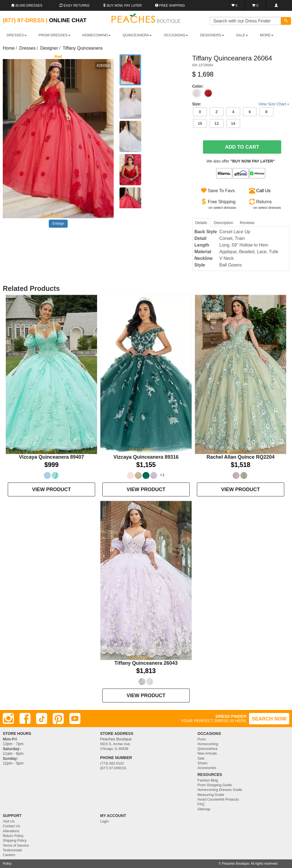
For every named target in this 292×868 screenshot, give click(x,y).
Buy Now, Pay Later (122, 6)
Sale (201, 758)
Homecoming (208, 744)
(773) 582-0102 (112, 763)
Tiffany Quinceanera (82, 48)
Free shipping (170, 6)
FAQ (201, 804)
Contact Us (11, 826)
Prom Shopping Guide (215, 785)
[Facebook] (25, 719)
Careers (9, 855)
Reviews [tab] (247, 223)
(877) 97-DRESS (113, 768)
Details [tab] (201, 223)
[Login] (276, 5)
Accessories (207, 768)
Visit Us (9, 821)
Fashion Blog (208, 780)
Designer (49, 48)
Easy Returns (74, 6)
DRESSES (17, 35)
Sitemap (204, 809)
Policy (7, 864)
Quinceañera (207, 749)
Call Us (263, 191)
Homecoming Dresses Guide (220, 790)
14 (233, 123)
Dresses (28, 48)
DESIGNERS (212, 35)
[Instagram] (8, 719)
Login (104, 821)
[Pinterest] (58, 719)
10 (200, 123)
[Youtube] (75, 719)
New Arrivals (207, 753)
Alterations (11, 831)
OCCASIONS (176, 35)
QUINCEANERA (137, 35)
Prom (202, 739)
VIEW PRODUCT (52, 489)
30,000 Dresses (27, 6)
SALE (242, 35)
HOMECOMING (97, 35)
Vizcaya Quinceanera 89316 (146, 457)
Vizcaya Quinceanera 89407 (51, 457)
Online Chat (68, 20)
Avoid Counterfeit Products (218, 800)
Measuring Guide (211, 795)
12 (217, 123)
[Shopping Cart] (255, 5)
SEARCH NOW (269, 719)
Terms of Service (16, 846)
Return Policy (13, 836)
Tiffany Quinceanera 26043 (146, 663)
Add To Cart (242, 147)
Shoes (202, 763)
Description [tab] (224, 223)
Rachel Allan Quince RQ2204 (241, 457)
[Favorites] (234, 5)
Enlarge (58, 224)
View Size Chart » (274, 104)
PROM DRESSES (54, 35)
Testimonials (12, 850)
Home (9, 48)
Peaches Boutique (236, 864)
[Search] (286, 21)
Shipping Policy (15, 841)
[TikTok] (42, 719)
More (267, 35)
